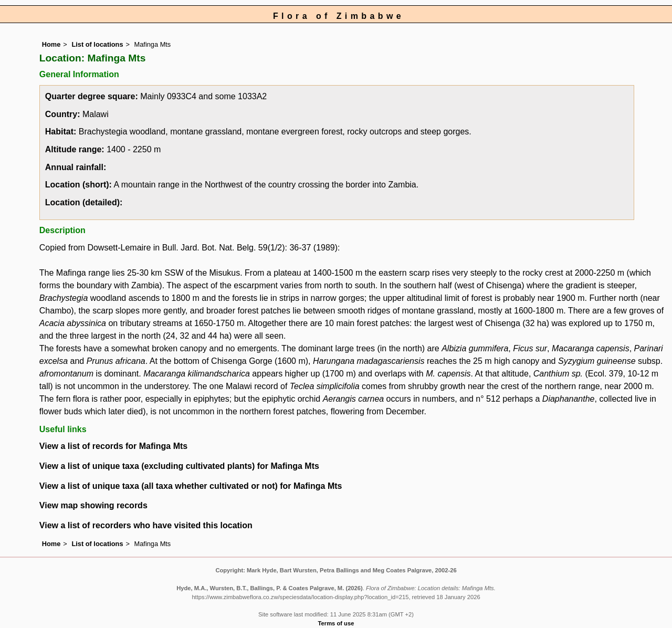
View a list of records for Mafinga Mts (113, 446)
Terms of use (336, 623)
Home (51, 44)
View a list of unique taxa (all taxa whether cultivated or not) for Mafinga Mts (191, 486)
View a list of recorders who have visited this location (146, 525)
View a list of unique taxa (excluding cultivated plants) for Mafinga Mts (179, 466)
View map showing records (93, 505)
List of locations (97, 44)
